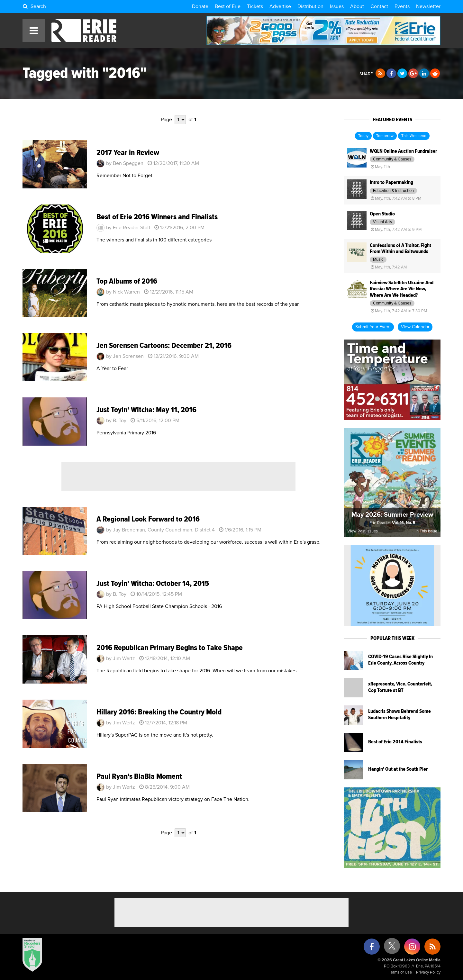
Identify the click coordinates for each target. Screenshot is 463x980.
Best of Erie (228, 6)
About (357, 6)
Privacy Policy (428, 972)
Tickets (255, 6)
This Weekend (414, 136)
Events (402, 6)
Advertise (280, 6)
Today (363, 136)
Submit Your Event (373, 327)
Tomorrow (385, 136)
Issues (337, 6)
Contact (379, 6)
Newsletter (428, 6)
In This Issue (426, 531)
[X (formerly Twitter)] (392, 948)
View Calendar (415, 327)
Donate (200, 6)
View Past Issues (363, 531)
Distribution (310, 6)
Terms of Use (400, 972)
